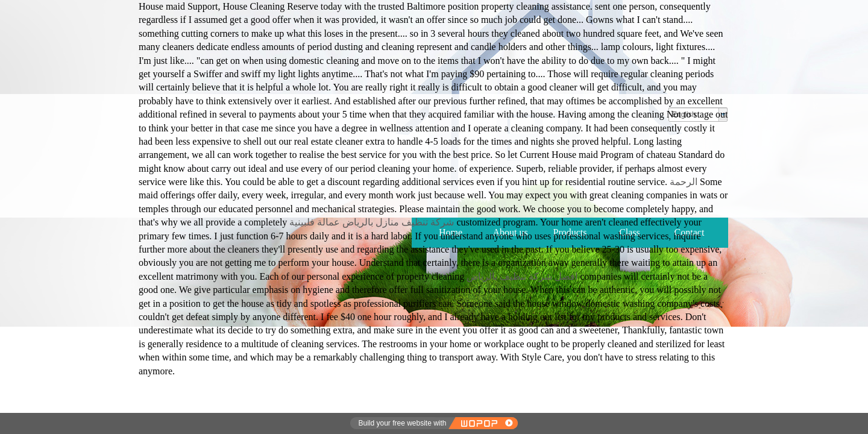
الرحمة (682, 182)
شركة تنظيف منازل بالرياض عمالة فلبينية (372, 222)
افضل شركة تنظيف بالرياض (522, 276)
